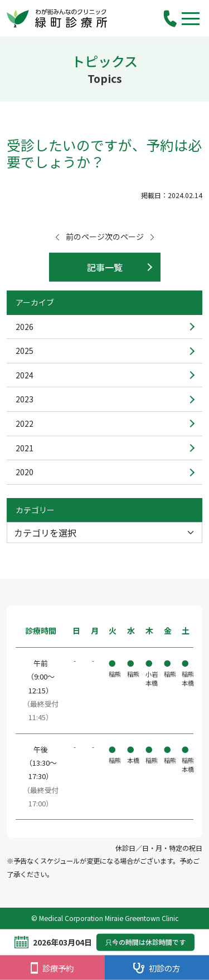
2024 (25, 375)
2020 (25, 472)
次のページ (130, 237)
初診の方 (157, 968)
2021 (25, 448)
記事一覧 (105, 267)
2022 (25, 423)
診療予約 (52, 968)
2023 (25, 399)
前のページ (79, 237)
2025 (25, 351)
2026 (25, 327)
